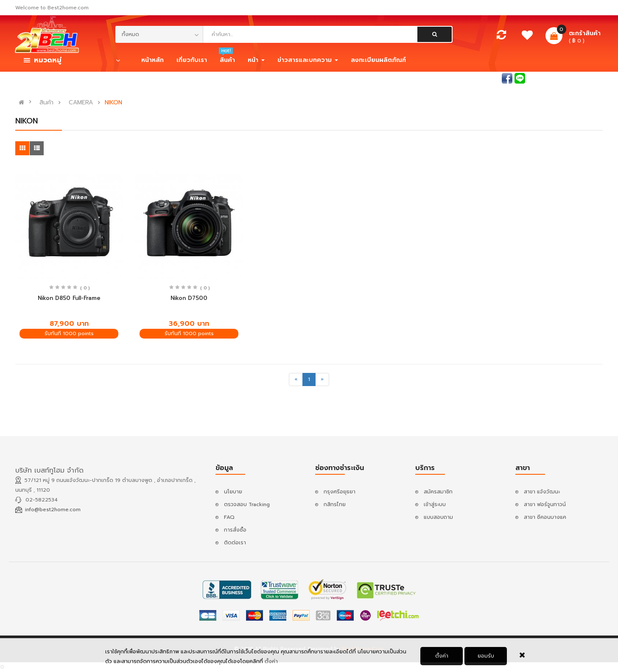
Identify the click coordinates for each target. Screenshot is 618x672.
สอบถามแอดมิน (481, 78)
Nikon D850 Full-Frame (69, 298)
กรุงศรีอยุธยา (340, 492)
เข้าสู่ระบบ (551, 78)
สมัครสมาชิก (588, 78)
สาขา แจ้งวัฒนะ (542, 492)
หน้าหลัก (152, 60)
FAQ (229, 517)
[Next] (322, 379)
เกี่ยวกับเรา (192, 60)
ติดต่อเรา (235, 543)
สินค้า (46, 103)
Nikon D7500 (189, 298)
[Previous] (296, 379)
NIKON (113, 103)
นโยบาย (233, 492)
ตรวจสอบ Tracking (247, 504)
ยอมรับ (486, 656)
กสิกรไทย (335, 504)
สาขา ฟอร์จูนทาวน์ (545, 504)
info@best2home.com (53, 510)
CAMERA (81, 103)
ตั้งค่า (271, 662)
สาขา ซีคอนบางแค (545, 517)
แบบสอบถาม (438, 517)
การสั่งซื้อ (235, 530)
